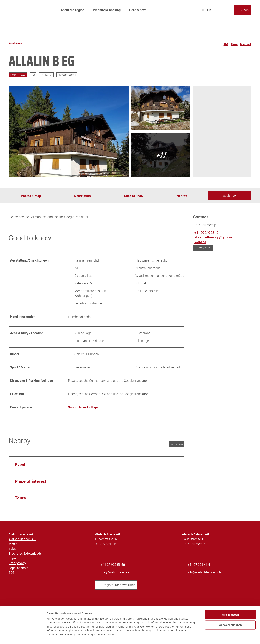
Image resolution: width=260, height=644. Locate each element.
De (203, 10)
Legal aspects (18, 568)
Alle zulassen (230, 603)
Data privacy (17, 563)
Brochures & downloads (25, 553)
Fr (209, 10)
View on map (177, 444)
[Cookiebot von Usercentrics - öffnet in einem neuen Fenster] (23, 637)
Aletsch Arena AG (21, 534)
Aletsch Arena (15, 43)
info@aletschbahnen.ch (204, 572)
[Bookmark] (246, 43)
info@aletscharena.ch (116, 572)
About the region (72, 10)
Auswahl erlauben (230, 613)
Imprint (14, 558)
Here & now (137, 10)
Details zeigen (188, 637)
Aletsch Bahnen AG (22, 539)
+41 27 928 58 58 (113, 565)
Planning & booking (107, 10)
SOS (12, 573)
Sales (12, 549)
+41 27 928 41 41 (200, 565)
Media (13, 544)
